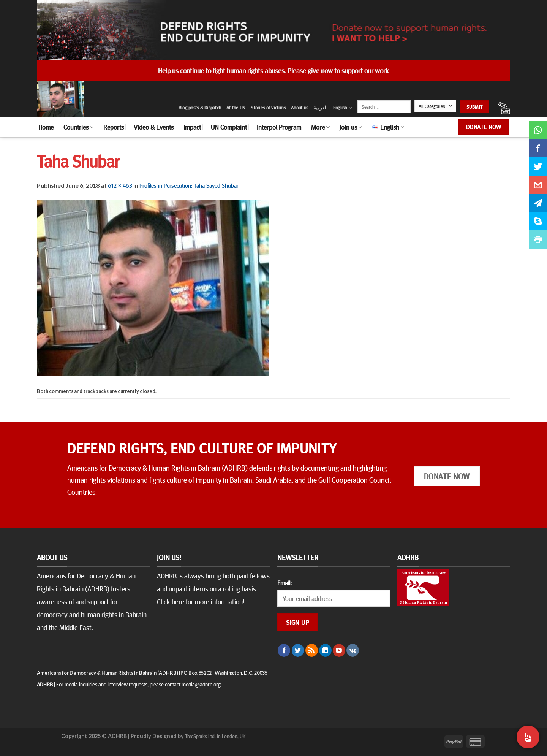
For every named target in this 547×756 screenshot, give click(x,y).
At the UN (236, 108)
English (343, 108)
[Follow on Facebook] (284, 650)
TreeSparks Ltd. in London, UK (215, 736)
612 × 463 (120, 185)
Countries (78, 127)
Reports (114, 127)
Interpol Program (279, 127)
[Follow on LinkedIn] (325, 650)
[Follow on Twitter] (298, 650)
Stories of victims (268, 108)
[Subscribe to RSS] (312, 650)
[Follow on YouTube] (339, 650)
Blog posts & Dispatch (200, 108)
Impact (192, 127)
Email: (285, 583)
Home (46, 127)
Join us (351, 127)
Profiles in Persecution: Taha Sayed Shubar (189, 185)
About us (300, 108)
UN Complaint (229, 127)
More (320, 127)
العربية (321, 108)
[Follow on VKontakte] (353, 650)
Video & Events (154, 127)
